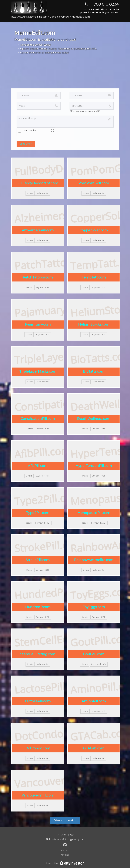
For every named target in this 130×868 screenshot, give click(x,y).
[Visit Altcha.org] (53, 131)
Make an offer (43, 193)
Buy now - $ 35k (43, 570)
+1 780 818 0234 (65, 835)
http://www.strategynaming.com (29, 17)
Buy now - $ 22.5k (99, 523)
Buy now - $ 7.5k (43, 334)
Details (30, 193)
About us (65, 855)
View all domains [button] (65, 820)
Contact (65, 850)
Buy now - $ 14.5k (43, 523)
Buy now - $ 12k (99, 476)
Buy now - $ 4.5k (99, 287)
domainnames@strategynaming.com (65, 839)
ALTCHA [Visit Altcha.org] (52, 135)
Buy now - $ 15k (43, 617)
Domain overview (59, 17)
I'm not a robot (29, 130)
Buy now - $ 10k (43, 287)
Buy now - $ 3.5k (99, 711)
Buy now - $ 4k (43, 429)
